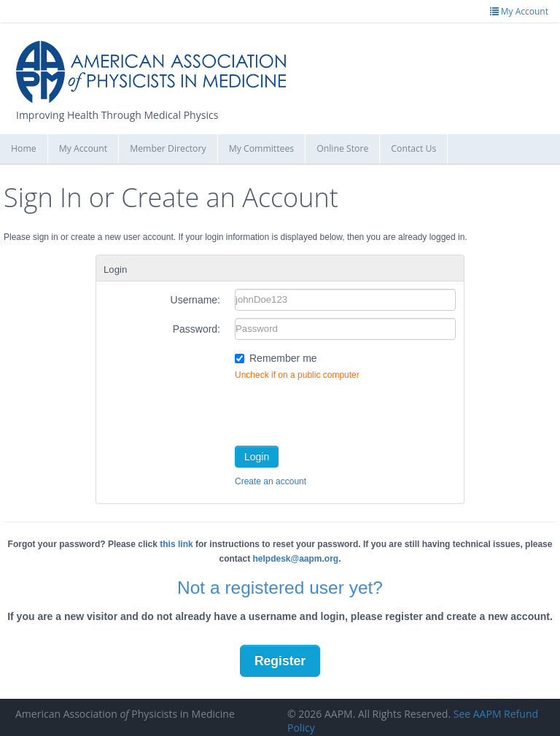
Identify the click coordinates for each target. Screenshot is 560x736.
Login (257, 457)
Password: (197, 329)
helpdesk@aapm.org (295, 559)
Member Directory (168, 148)
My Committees (262, 148)
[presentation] (346, 410)
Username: (195, 300)
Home (24, 148)
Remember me (283, 358)
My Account (83, 148)
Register (280, 661)
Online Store (342, 148)
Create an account (271, 481)
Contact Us (413, 148)
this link (176, 544)
